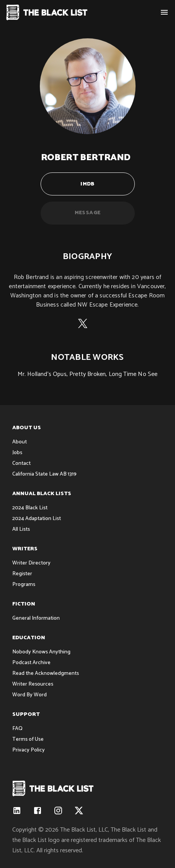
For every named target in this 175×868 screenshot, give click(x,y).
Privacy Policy (29, 750)
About (20, 442)
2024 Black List (30, 508)
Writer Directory (31, 563)
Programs (24, 585)
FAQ (17, 729)
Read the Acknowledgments (46, 674)
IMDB (88, 184)
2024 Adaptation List (37, 519)
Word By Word (29, 695)
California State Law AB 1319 (44, 474)
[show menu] (164, 12)
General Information (36, 618)
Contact (21, 464)
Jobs (17, 453)
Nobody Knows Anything (41, 652)
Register (22, 574)
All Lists (21, 529)
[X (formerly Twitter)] (83, 325)
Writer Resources (33, 684)
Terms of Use (28, 739)
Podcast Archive (31, 663)
